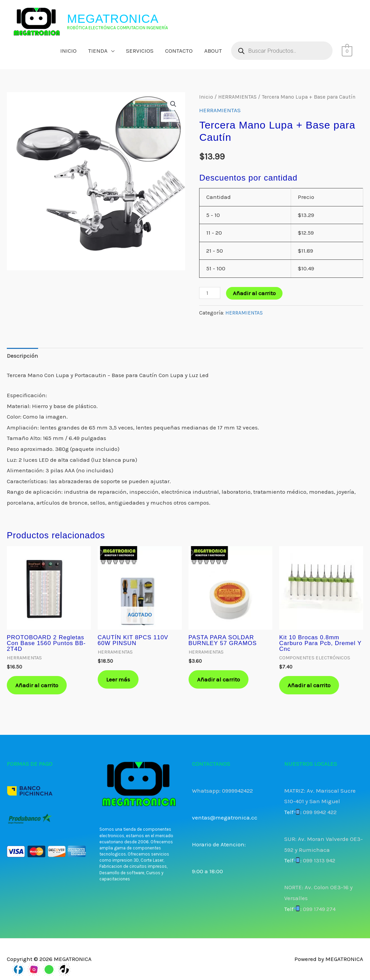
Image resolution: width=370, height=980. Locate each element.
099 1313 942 (319, 860)
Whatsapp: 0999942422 (222, 791)
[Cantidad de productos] (210, 293)
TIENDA (98, 51)
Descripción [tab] (22, 356)
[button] (173, 104)
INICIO (68, 51)
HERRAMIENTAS (237, 97)
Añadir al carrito (254, 293)
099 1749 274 (319, 909)
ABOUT (213, 51)
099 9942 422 (320, 812)
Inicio (206, 97)
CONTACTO (179, 51)
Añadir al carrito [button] (37, 685)
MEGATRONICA (113, 19)
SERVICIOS (140, 51)
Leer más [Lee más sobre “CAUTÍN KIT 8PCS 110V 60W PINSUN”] (118, 679)
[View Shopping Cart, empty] (347, 51)
